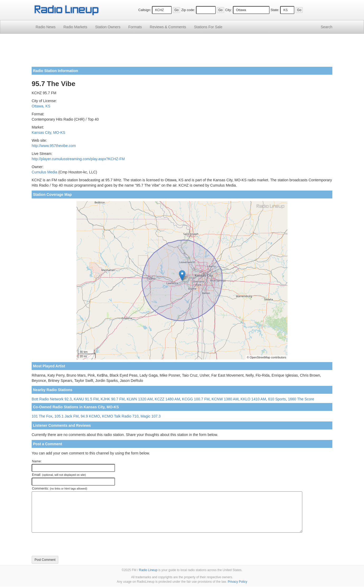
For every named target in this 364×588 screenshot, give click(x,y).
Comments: (59, 489)
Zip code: (188, 10)
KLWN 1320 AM (140, 399)
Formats (135, 27)
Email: (59, 475)
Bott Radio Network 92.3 (52, 399)
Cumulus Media (44, 172)
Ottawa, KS (41, 106)
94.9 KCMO (90, 416)
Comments (168, 27)
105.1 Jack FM (66, 416)
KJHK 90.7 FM (112, 399)
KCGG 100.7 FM (196, 399)
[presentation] (72, 544)
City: (229, 10)
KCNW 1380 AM (225, 399)
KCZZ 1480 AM (167, 399)
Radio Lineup (148, 570)
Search (327, 27)
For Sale (208, 27)
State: (275, 10)
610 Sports (277, 399)
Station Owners (108, 27)
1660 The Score (301, 399)
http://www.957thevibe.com (54, 146)
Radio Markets (75, 27)
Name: (37, 461)
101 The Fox (42, 416)
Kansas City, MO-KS (48, 132)
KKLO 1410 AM (253, 399)
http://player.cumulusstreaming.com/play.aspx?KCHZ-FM (78, 159)
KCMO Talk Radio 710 (120, 416)
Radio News (45, 27)
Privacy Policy (237, 582)
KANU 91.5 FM (86, 399)
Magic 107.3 (151, 416)
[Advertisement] (182, 52)
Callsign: (145, 10)
